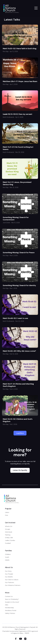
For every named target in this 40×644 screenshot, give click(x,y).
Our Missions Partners (13, 585)
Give (7, 515)
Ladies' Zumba (10, 540)
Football (8, 543)
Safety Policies (10, 613)
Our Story (8, 571)
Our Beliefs (9, 577)
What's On (9, 526)
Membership (9, 608)
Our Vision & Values (12, 580)
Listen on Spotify (20, 470)
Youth (7, 557)
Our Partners (9, 582)
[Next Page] (20, 433)
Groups (8, 529)
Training (8, 535)
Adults (7, 560)
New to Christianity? (12, 599)
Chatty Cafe (9, 538)
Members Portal (11, 610)
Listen (7, 512)
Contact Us (9, 596)
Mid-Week (9, 532)
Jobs (7, 605)
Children (8, 554)
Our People (9, 574)
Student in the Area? (12, 602)
